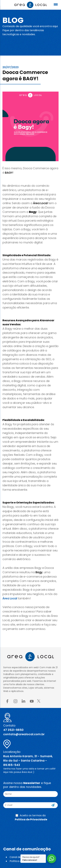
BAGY (9, 173)
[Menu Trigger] (56, 4)
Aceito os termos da (31, 818)
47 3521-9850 (13, 730)
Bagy (39, 572)
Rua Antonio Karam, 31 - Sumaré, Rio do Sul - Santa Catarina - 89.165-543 (28, 761)
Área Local (40, 203)
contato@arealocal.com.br (24, 734)
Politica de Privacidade (31, 819)
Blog (13, 20)
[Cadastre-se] (53, 805)
